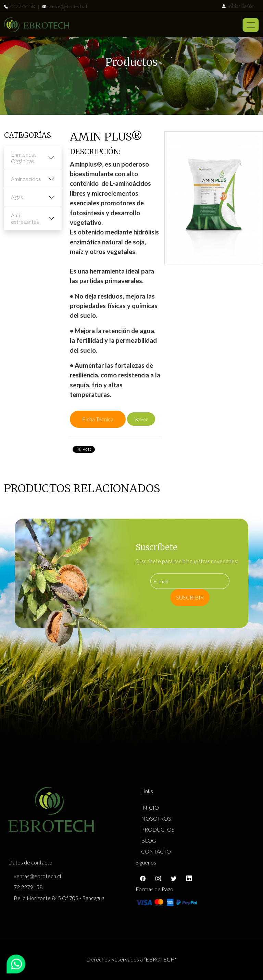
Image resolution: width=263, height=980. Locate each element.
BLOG (149, 840)
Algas (17, 197)
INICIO (150, 807)
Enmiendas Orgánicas (24, 158)
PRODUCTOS (158, 829)
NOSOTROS (156, 818)
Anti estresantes (25, 218)
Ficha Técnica (98, 419)
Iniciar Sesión (238, 6)
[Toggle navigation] (251, 25)
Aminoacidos (26, 179)
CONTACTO (156, 851)
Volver (141, 419)
